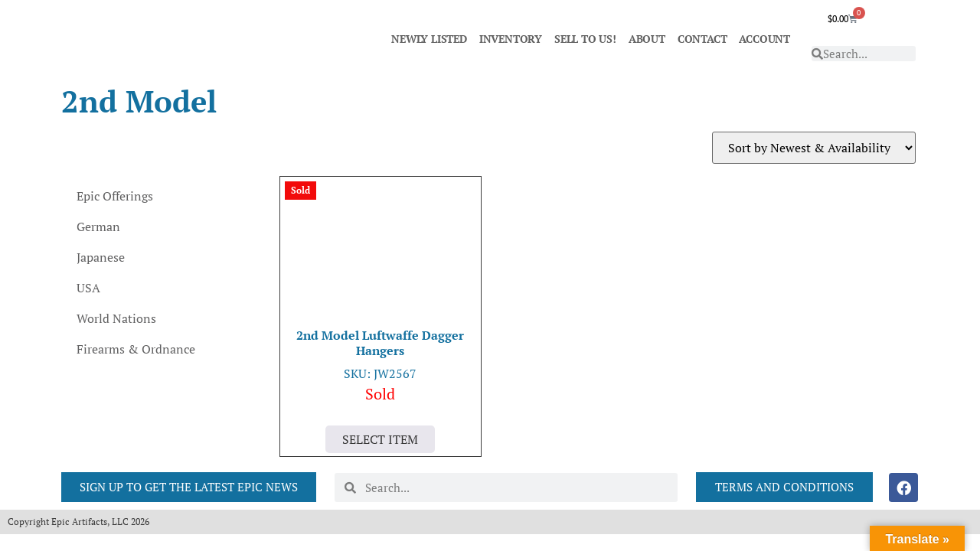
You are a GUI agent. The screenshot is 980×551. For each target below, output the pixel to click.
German (98, 227)
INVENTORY (511, 39)
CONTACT (702, 39)
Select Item (380, 439)
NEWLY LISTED (429, 39)
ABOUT (647, 39)
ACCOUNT (764, 39)
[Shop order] (814, 148)
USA (88, 288)
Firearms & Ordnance (136, 349)
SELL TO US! (585, 39)
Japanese (101, 257)
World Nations (116, 318)
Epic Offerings (115, 196)
